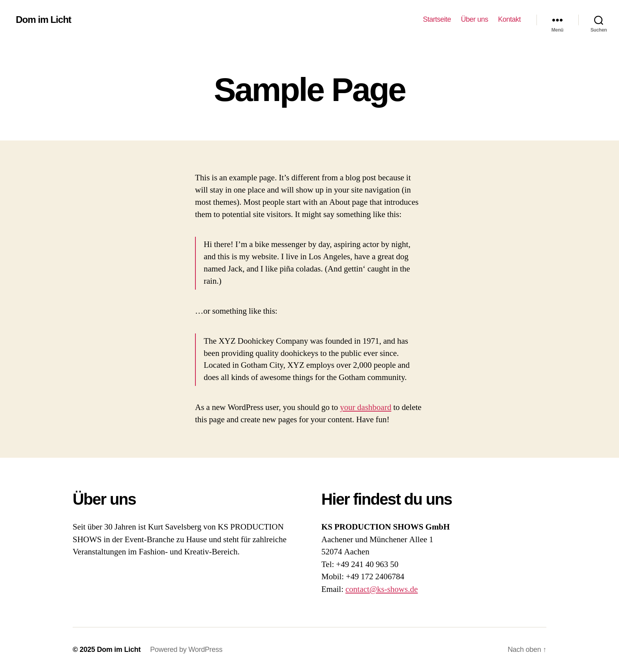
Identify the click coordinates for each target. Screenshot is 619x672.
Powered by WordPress (186, 650)
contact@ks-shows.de (382, 589)
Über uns (474, 19)
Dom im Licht (43, 20)
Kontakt (509, 19)
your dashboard (366, 407)
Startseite (437, 19)
